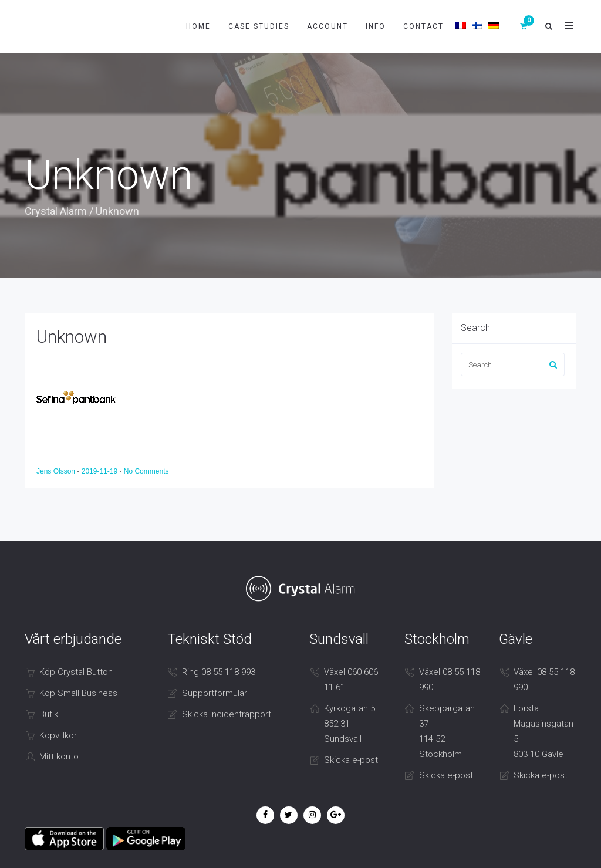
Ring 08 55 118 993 (219, 672)
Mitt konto (59, 756)
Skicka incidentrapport (227, 714)
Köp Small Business (78, 693)
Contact (423, 26)
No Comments (146, 471)
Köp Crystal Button (76, 672)
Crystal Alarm (56, 211)
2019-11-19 (101, 471)
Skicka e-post (351, 760)
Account (327, 26)
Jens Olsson (57, 471)
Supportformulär (215, 693)
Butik (49, 714)
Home (198, 26)
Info (376, 26)
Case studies (259, 26)
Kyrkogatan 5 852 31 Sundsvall (350, 724)
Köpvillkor (58, 735)
